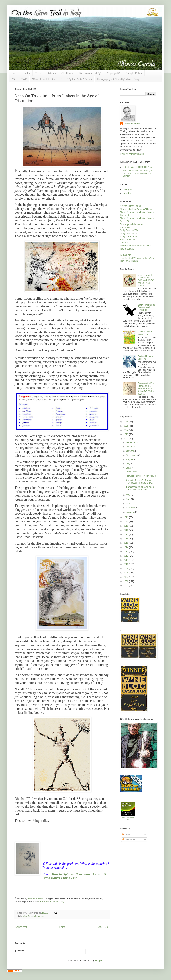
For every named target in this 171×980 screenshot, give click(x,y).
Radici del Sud (127, 249)
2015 (126, 543)
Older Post (103, 927)
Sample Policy (134, 73)
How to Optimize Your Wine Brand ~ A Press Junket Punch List (74, 876)
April (129, 499)
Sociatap (127, 193)
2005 (126, 585)
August (130, 460)
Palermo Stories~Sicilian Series (135, 246)
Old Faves (67, 73)
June (129, 468)
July (128, 464)
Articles (52, 73)
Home (15, 73)
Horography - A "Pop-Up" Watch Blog (118, 79)
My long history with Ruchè (145, 333)
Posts (126, 834)
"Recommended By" (90, 73)
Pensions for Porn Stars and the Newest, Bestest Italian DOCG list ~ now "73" (147, 389)
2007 (126, 577)
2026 (126, 422)
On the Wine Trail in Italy (51, 902)
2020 (126, 522)
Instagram (128, 189)
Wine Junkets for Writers (34, 916)
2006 (126, 581)
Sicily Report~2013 (129, 233)
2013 (126, 551)
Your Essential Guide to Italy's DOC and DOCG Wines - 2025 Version (138, 173)
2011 (126, 560)
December (131, 442)
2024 (126, 430)
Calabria (124, 243)
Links (27, 73)
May (128, 495)
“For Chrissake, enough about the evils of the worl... (140, 488)
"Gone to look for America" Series (136, 209)
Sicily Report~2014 (129, 230)
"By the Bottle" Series (80, 79)
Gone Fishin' (132, 472)
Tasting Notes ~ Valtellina (145, 358)
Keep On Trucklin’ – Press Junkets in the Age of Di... (139, 482)
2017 (126, 534)
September (132, 455)
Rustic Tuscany (127, 240)
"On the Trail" (19, 79)
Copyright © (114, 73)
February (131, 508)
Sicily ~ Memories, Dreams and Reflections (147, 307)
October (130, 451)
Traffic (39, 73)
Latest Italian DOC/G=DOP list (138, 167)
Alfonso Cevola (36, 898)
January (130, 512)
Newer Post (21, 927)
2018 (126, 530)
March (129, 504)
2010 (126, 564)
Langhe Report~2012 (130, 237)
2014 (126, 547)
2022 (126, 439)
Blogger (99, 961)
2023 (126, 434)
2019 (126, 526)
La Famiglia (126, 255)
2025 (126, 426)
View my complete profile (132, 154)
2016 (126, 539)
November (131, 447)
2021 (126, 517)
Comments (129, 840)
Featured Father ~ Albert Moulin (141, 476)
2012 (126, 556)
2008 (126, 573)
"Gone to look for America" (47, 79)
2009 (126, 569)
